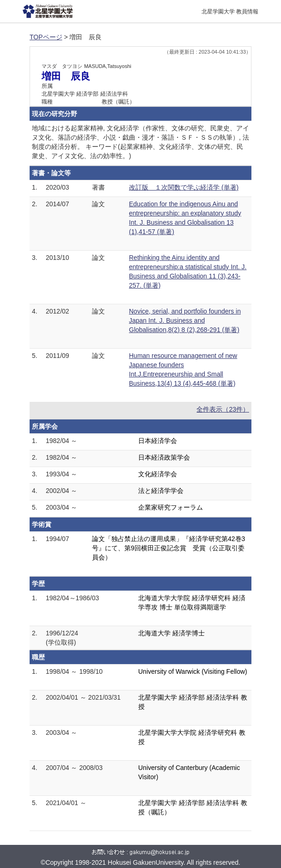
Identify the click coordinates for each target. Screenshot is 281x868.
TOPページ (46, 37)
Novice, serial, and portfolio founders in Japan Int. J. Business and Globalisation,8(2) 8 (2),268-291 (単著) (185, 320)
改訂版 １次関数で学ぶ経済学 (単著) (184, 187)
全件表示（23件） (223, 409)
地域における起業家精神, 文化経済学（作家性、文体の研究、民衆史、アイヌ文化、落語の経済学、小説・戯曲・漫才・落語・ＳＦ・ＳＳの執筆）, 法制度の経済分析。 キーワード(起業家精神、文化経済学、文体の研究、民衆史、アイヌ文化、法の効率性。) (140, 142)
